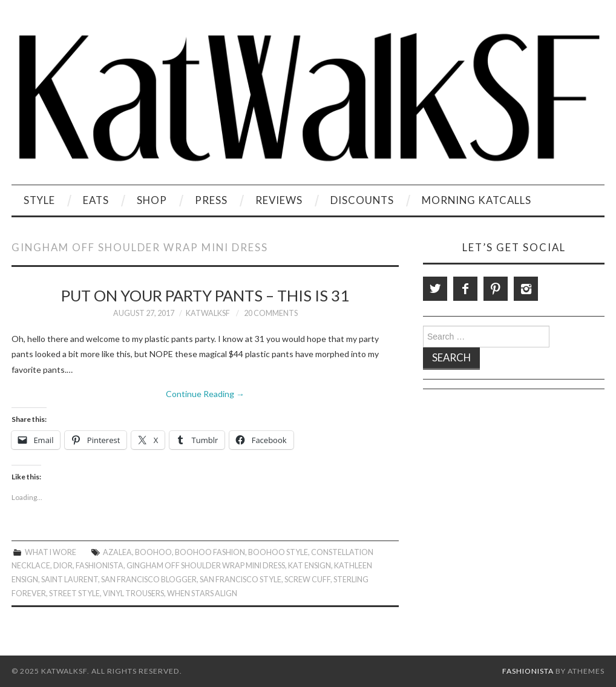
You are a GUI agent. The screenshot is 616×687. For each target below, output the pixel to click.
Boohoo (153, 552)
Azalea (117, 552)
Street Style (74, 593)
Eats (96, 200)
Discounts (362, 200)
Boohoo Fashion (210, 552)
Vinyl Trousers (133, 593)
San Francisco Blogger (149, 580)
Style (39, 200)
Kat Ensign (310, 566)
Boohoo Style (278, 552)
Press (211, 200)
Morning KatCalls (477, 200)
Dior (63, 566)
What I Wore (51, 552)
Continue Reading (205, 394)
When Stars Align (202, 593)
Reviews (279, 200)
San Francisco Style (241, 580)
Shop (152, 200)
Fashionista (100, 566)
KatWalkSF (208, 313)
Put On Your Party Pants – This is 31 (205, 295)
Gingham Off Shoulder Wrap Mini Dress (206, 566)
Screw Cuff (307, 580)
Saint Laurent (70, 580)
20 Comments (271, 313)
